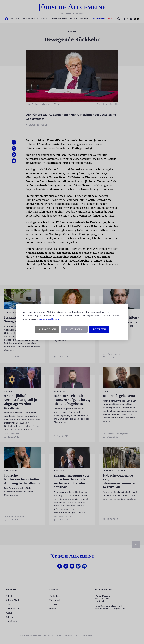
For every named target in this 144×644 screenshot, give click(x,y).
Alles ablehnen (47, 329)
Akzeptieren (99, 329)
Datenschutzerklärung (48, 319)
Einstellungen (74, 329)
